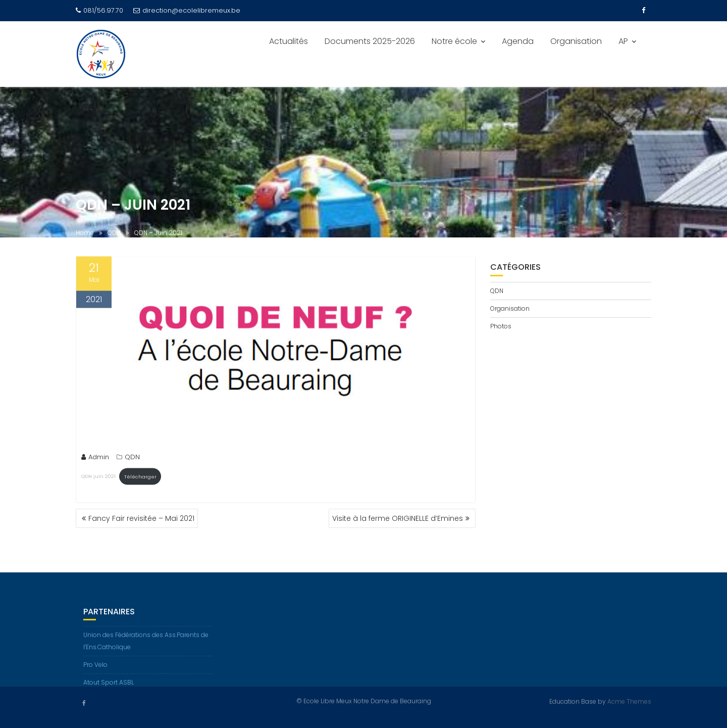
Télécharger (140, 478)
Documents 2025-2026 (370, 41)
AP (623, 41)
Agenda (518, 41)
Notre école (454, 41)
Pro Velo (95, 669)
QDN (132, 458)
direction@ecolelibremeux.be (187, 10)
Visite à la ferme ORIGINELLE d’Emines (398, 518)
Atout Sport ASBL (109, 686)
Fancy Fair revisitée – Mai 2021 (141, 518)
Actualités (289, 41)
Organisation (576, 41)
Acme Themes (629, 701)
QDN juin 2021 (98, 478)
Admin (95, 458)
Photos (501, 326)
